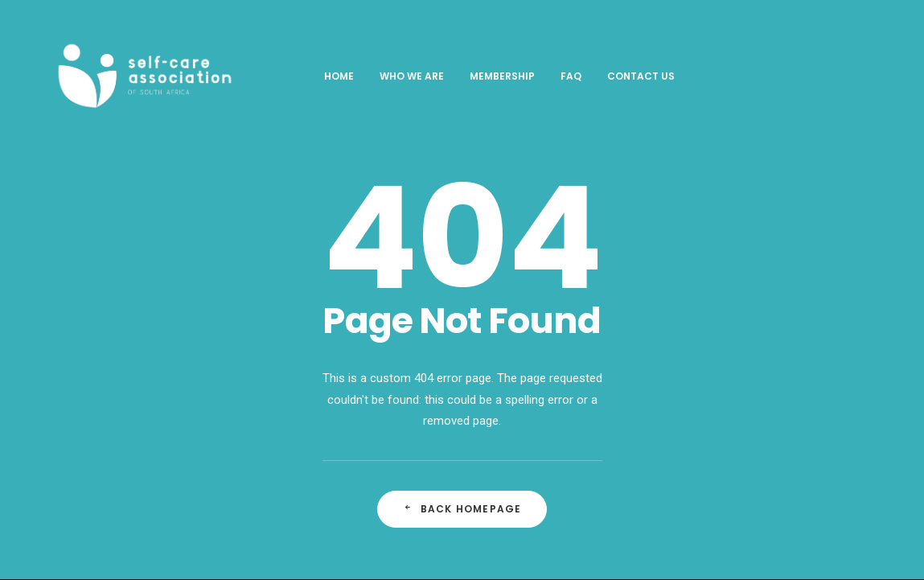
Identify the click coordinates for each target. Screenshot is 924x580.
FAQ (545, 76)
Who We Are (386, 76)
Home (313, 76)
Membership (476, 76)
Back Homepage (462, 509)
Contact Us (615, 76)
